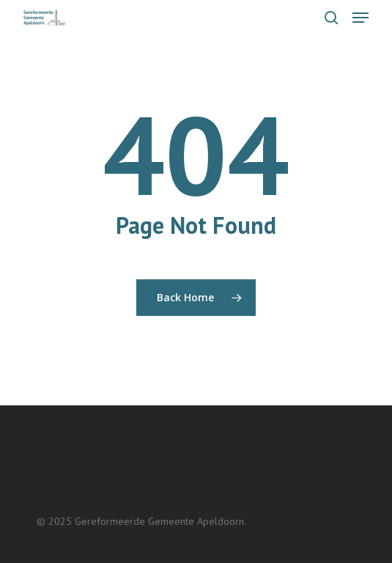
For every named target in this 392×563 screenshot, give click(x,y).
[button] (360, 18)
